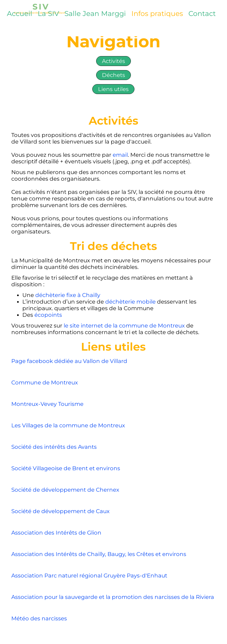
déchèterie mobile (130, 302)
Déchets (113, 75)
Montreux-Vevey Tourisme (47, 404)
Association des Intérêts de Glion (56, 533)
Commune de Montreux (45, 382)
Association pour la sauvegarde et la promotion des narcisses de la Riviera (113, 597)
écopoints (48, 315)
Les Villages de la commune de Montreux (69, 425)
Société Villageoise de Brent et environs (66, 468)
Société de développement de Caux (60, 511)
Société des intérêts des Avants (54, 447)
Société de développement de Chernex (65, 490)
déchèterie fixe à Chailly (68, 295)
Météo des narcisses (39, 618)
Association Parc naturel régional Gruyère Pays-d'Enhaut (90, 576)
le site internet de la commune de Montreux (125, 326)
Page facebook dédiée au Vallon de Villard (69, 361)
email (120, 155)
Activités (113, 61)
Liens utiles (113, 89)
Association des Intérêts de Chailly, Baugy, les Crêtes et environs (99, 554)
